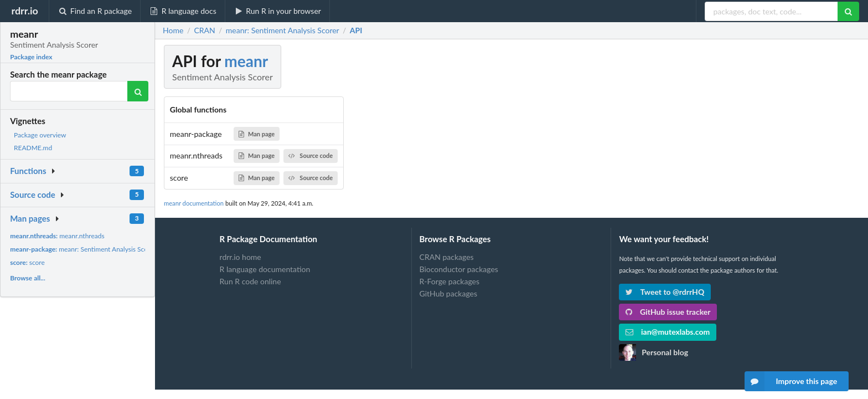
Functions (28, 171)
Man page (257, 134)
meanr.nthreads (57, 236)
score (27, 262)
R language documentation (265, 269)
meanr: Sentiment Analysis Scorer (83, 249)
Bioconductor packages (459, 269)
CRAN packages (447, 257)
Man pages (30, 218)
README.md (33, 148)
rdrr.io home (241, 257)
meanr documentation (194, 203)
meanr (246, 61)
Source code (33, 195)
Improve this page (791, 381)
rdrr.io (24, 11)
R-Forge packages (449, 281)
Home (173, 30)
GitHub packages (449, 293)
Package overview (40, 135)
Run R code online (250, 281)
